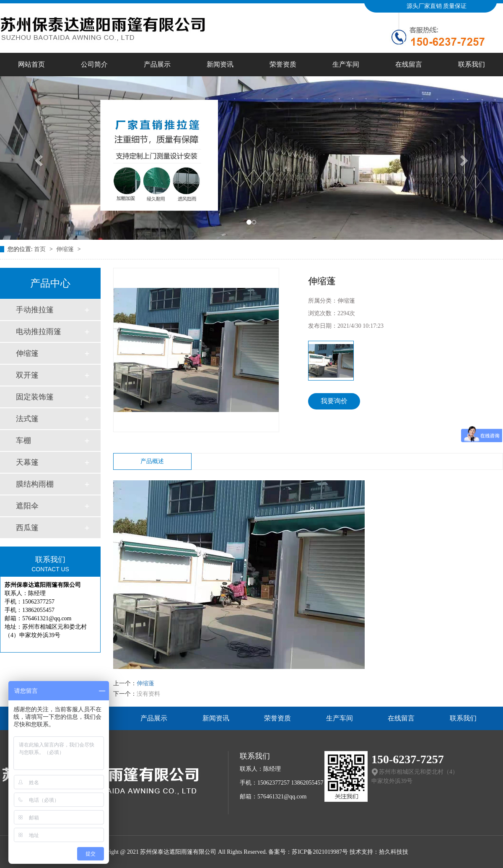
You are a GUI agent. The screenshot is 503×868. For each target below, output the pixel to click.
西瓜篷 (27, 528)
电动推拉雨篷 (39, 332)
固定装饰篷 (35, 397)
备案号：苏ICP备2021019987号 (308, 852)
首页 (41, 249)
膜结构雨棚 (35, 484)
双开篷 (27, 375)
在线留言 (409, 64)
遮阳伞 (27, 506)
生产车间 (346, 64)
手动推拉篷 (35, 310)
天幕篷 (27, 462)
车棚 (23, 440)
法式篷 (27, 419)
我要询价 (334, 401)
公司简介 (94, 64)
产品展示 (157, 64)
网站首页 (31, 64)
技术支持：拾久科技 (376, 852)
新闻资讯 (220, 64)
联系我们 (472, 64)
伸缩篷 (66, 249)
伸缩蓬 (145, 683)
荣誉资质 (283, 64)
